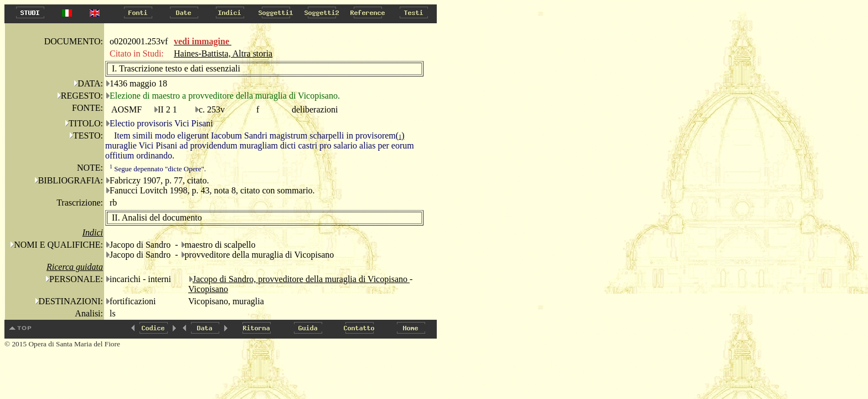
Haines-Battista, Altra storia (223, 53)
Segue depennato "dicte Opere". (158, 169)
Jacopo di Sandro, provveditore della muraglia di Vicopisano (301, 279)
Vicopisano (208, 289)
